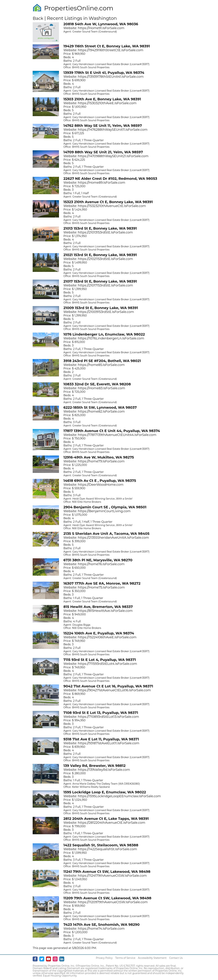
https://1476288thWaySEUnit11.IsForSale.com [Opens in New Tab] (113, 130)
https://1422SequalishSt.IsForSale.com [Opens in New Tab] (108, 849)
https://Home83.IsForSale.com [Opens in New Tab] (102, 388)
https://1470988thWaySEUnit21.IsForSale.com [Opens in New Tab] (113, 156)
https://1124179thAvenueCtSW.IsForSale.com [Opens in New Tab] (112, 876)
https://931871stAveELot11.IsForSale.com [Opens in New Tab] (109, 743)
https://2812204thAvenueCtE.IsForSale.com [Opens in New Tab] (112, 823)
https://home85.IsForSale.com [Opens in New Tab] (101, 365)
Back (38, 18)
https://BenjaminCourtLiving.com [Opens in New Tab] (104, 511)
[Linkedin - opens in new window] (62, 959)
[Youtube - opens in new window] (48, 959)
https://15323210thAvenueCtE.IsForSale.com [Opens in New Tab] (112, 206)
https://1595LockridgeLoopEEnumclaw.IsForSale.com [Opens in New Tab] (119, 796)
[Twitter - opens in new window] (42, 959)
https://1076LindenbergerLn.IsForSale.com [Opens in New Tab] (111, 338)
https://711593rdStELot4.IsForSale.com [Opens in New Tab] (108, 664)
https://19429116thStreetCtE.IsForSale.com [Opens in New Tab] (111, 50)
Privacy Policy (104, 958)
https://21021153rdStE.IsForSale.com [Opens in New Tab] (105, 259)
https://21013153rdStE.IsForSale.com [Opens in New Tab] (105, 232)
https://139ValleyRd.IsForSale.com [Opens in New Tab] (104, 770)
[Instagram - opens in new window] (55, 959)
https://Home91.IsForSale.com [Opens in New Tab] (101, 28)
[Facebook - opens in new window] (35, 959)
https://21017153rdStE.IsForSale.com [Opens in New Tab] (105, 285)
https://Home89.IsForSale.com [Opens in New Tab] (102, 183)
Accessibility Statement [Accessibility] (152, 958)
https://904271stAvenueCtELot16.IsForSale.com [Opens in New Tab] (114, 690)
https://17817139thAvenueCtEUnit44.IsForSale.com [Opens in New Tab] (117, 435)
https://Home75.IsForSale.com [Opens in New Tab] (101, 587)
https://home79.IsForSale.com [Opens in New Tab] (101, 461)
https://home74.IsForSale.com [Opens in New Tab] (101, 929)
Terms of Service (125, 958)
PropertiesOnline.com (79, 8)
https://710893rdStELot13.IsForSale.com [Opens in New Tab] (108, 717)
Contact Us (176, 958)
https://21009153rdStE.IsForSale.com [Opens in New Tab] (106, 312)
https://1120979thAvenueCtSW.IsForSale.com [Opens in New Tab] (113, 902)
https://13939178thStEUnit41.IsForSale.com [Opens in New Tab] (111, 77)
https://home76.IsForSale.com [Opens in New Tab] (101, 564)
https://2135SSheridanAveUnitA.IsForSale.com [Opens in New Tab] (113, 538)
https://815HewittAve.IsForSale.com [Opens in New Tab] (105, 611)
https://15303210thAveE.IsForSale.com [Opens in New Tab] (107, 103)
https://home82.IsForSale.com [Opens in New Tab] (101, 412)
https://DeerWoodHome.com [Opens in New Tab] (101, 485)
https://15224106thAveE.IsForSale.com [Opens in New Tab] (107, 637)
